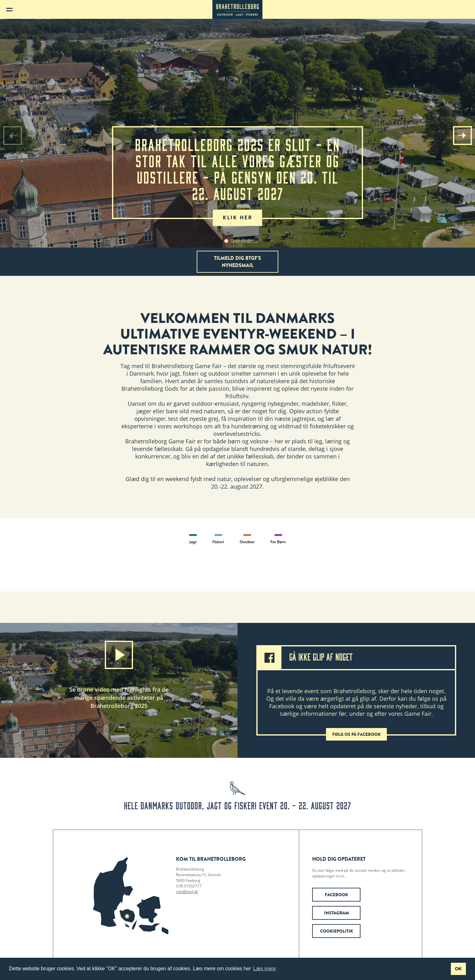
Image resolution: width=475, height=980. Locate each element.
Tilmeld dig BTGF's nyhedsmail (237, 262)
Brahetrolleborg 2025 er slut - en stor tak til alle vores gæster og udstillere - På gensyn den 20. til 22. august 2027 (237, 177)
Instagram (336, 913)
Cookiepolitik (336, 931)
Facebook (336, 895)
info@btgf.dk (187, 892)
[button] (462, 136)
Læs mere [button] (264, 969)
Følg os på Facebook (356, 734)
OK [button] (458, 969)
